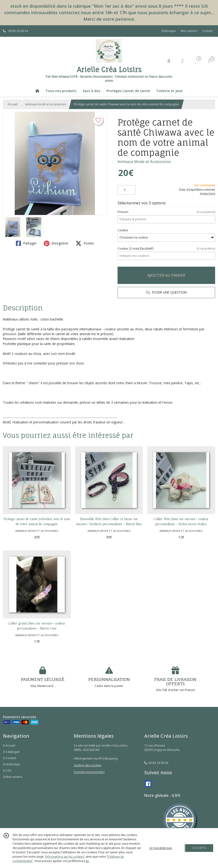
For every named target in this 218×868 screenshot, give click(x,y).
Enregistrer (56, 243)
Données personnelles (89, 772)
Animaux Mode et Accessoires (144, 162)
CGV (7, 771)
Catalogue (11, 752)
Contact (207, 31)
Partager (26, 243)
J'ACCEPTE (199, 848)
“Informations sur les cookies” (65, 857)
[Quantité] (127, 190)
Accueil (13, 104)
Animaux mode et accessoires (46, 104)
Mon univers (13, 777)
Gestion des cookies (88, 765)
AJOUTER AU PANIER (166, 275)
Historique (11, 764)
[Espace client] (182, 61)
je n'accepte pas (161, 848)
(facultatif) (166, 249)
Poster (85, 243)
